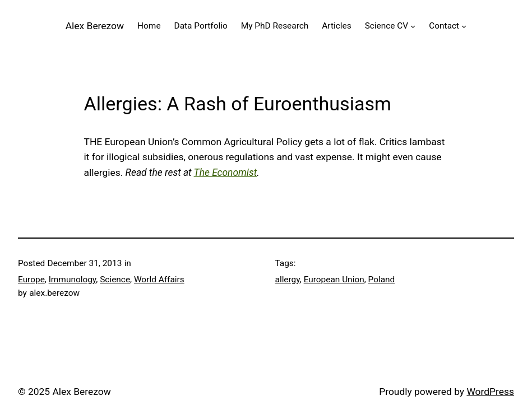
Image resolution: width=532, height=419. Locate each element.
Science (115, 280)
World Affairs (159, 280)
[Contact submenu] (464, 26)
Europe (31, 280)
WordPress (490, 392)
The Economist (226, 173)
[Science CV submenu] (413, 26)
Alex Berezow (95, 26)
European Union (334, 280)
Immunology (73, 280)
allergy (288, 280)
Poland (382, 280)
